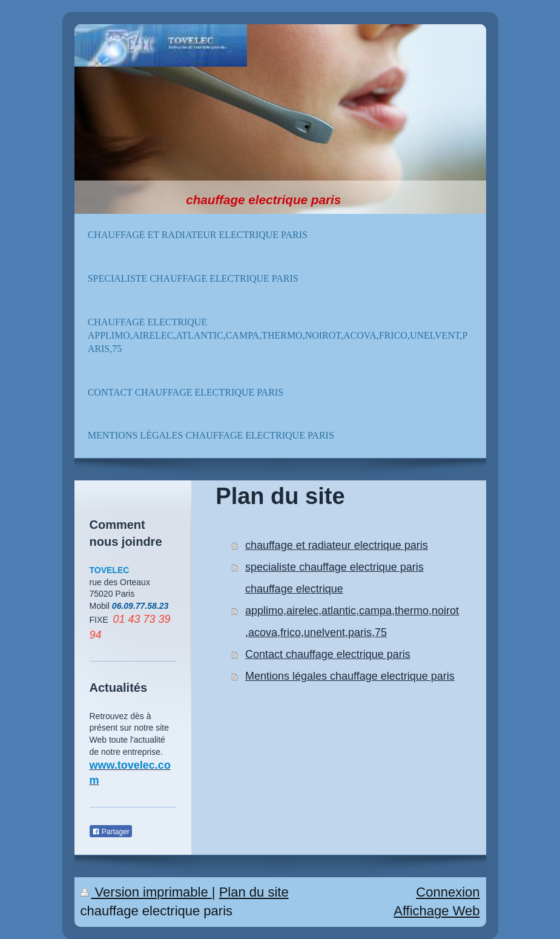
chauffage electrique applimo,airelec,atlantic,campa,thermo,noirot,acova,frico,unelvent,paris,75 (352, 611)
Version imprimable (146, 892)
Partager (111, 832)
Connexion (448, 892)
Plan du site (254, 892)
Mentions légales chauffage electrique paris (350, 676)
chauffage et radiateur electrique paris (337, 545)
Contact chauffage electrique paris (328, 654)
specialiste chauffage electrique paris (334, 567)
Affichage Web (436, 911)
